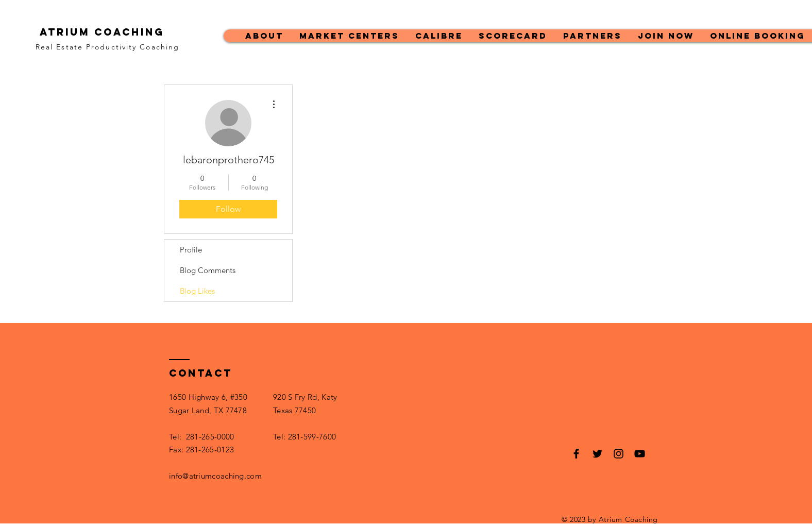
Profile (191, 250)
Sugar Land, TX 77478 (208, 410)
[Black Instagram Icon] (619, 454)
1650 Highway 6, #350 (208, 397)
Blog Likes (197, 291)
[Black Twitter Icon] (597, 454)
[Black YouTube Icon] (640, 454)
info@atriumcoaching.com (215, 476)
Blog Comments (208, 270)
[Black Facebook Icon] (576, 454)
